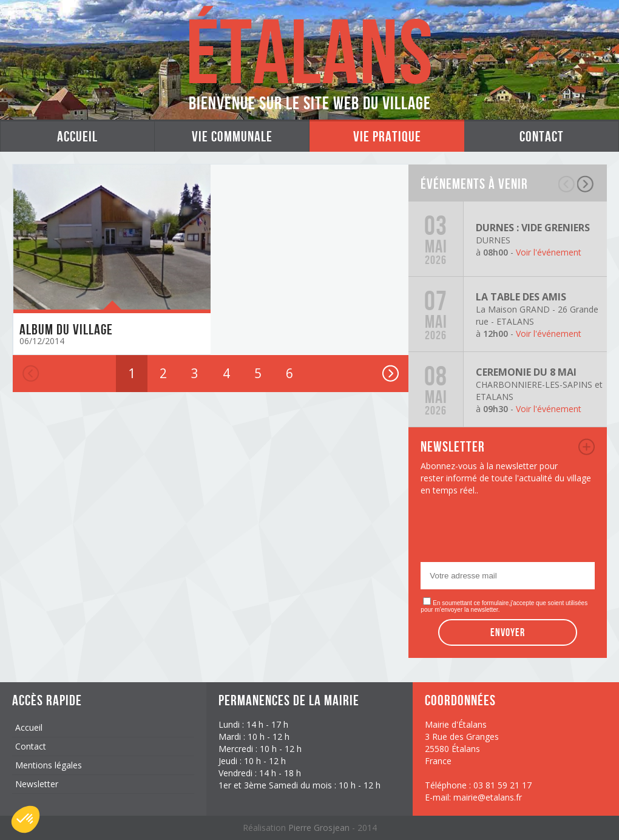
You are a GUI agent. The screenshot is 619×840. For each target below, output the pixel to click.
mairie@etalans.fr (488, 797)
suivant (586, 184)
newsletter (587, 447)
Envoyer (508, 632)
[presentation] (513, 532)
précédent (567, 184)
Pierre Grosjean (320, 828)
